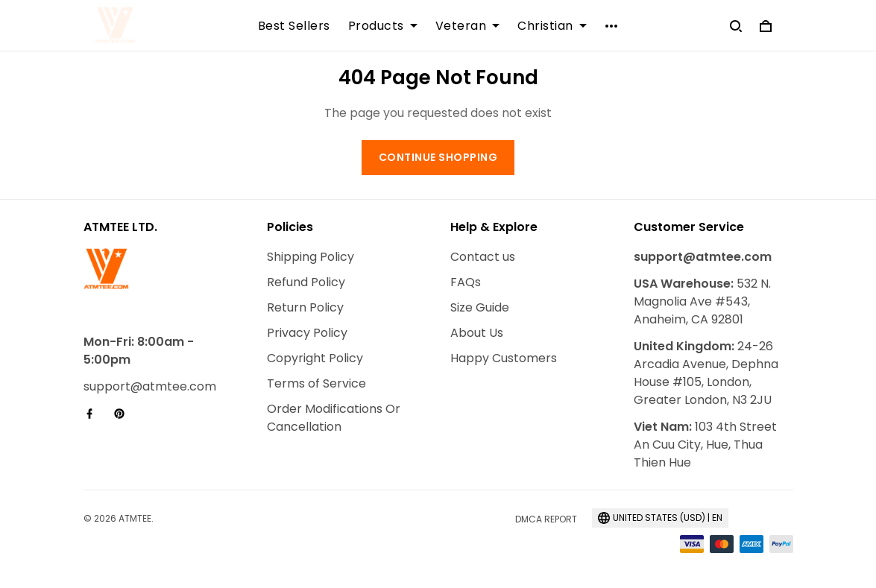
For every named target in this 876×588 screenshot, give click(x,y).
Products (383, 26)
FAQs (466, 282)
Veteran (468, 26)
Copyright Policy (315, 358)
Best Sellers (294, 26)
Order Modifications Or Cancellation (334, 418)
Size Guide (480, 307)
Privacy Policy (307, 333)
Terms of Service (316, 383)
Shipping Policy (311, 257)
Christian (552, 26)
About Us (477, 333)
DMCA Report (546, 519)
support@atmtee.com (150, 386)
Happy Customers (504, 358)
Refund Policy (306, 282)
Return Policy (305, 307)
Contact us (483, 257)
